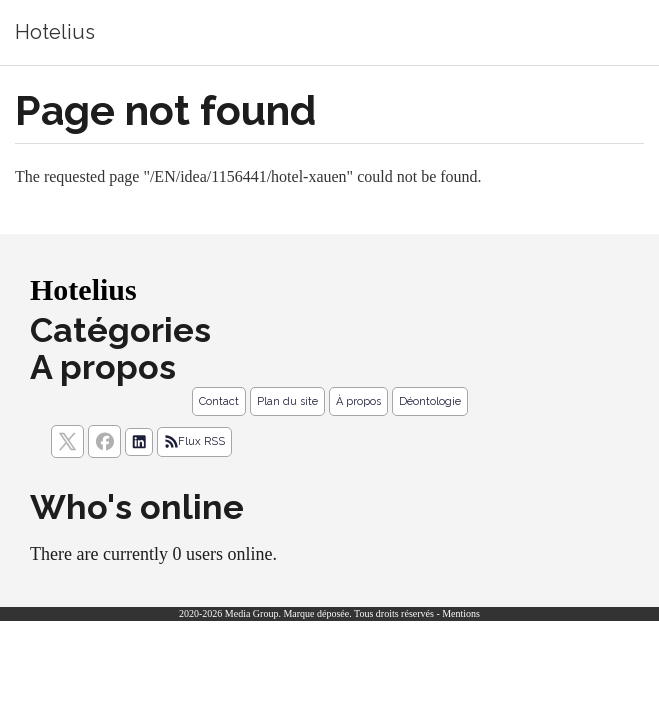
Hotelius (55, 32)
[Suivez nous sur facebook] (104, 441)
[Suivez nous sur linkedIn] (139, 442)
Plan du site (287, 401)
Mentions (461, 613)
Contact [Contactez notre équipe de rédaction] (219, 401)
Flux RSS (194, 442)
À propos (358, 401)
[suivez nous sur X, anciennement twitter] (67, 441)
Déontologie (430, 401)
